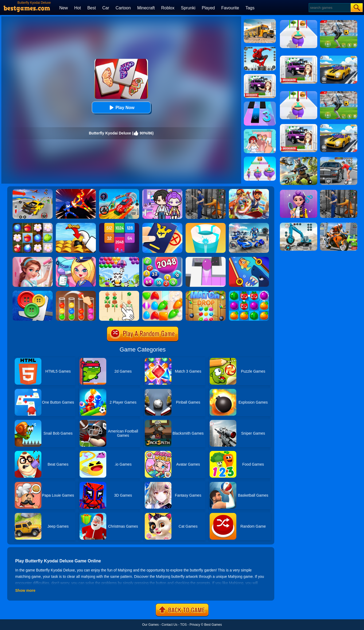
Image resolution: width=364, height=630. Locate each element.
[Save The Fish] (249, 259)
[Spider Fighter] (260, 48)
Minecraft (146, 8)
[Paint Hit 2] (206, 225)
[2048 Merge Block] (119, 225)
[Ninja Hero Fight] (76, 191)
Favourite (230, 8)
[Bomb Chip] (76, 225)
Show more (25, 590)
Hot (78, 8)
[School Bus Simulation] (260, 21)
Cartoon (123, 8)
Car (106, 8)
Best (92, 8)
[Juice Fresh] (249, 293)
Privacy (195, 625)
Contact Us (169, 625)
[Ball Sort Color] (76, 293)
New (64, 8)
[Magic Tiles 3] (260, 103)
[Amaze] (206, 259)
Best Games (213, 625)
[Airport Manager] (76, 259)
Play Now (121, 108)
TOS (183, 625)
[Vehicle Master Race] (33, 191)
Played (208, 8)
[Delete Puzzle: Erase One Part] (260, 131)
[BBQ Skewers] (119, 293)
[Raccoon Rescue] (119, 259)
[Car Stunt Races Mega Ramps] (119, 191)
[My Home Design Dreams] (33, 259)
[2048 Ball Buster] (162, 259)
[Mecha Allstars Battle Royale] (249, 225)
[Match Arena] (162, 293)
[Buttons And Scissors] (33, 293)
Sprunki (188, 8)
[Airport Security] (162, 225)
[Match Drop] (206, 293)
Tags (250, 8)
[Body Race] (260, 159)
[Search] (329, 8)
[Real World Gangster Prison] (206, 191)
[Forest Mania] (33, 225)
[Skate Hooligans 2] (249, 191)
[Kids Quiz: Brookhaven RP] (260, 76)
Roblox (168, 8)
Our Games (150, 625)
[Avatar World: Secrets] (162, 191)
